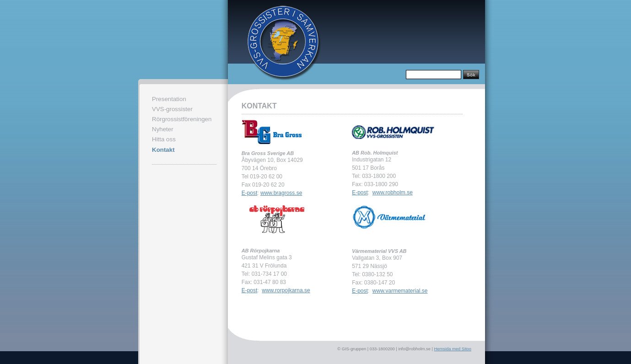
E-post (250, 193)
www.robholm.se (393, 193)
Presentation (169, 99)
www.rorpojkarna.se (286, 290)
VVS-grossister (172, 109)
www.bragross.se (281, 193)
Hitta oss (164, 139)
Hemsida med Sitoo (453, 349)
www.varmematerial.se (400, 291)
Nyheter (163, 129)
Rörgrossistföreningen (182, 119)
